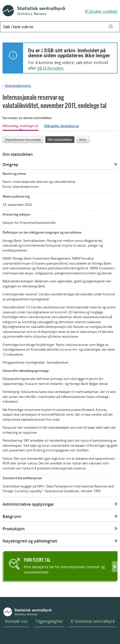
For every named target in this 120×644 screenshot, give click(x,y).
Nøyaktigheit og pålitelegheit (30, 541)
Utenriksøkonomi (18, 86)
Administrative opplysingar (28, 504)
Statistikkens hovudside (23, 140)
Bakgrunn (12, 516)
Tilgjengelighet (49, 621)
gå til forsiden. (51, 68)
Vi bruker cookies (101, 11)
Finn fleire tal (37, 560)
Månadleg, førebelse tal (62, 126)
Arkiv (83, 140)
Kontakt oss (16, 621)
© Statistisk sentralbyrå (93, 621)
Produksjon (14, 529)
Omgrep (10, 165)
